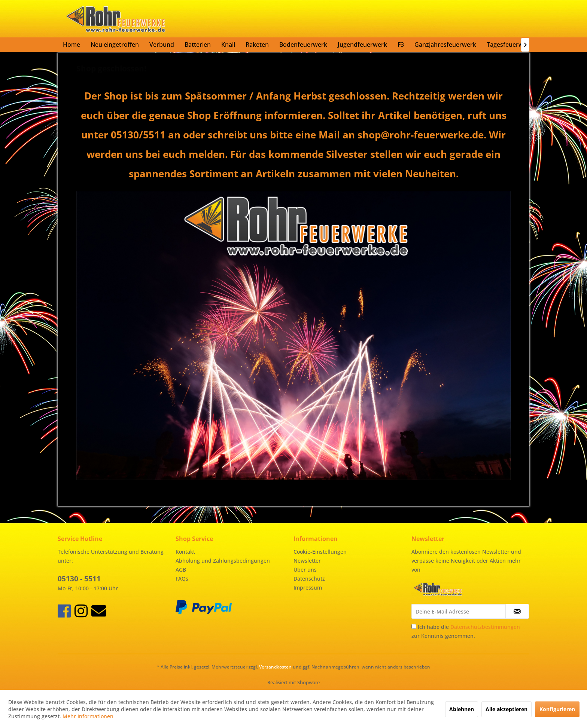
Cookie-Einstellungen (320, 552)
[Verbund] (162, 45)
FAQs (182, 579)
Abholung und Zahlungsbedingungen (223, 561)
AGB (181, 570)
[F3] (401, 45)
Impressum (308, 588)
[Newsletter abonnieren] (517, 611)
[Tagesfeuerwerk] (510, 45)
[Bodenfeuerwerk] (303, 45)
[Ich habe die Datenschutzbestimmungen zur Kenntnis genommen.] (414, 626)
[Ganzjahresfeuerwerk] (445, 45)
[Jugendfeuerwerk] (362, 45)
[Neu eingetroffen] (115, 45)
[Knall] (228, 45)
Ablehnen (462, 709)
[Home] (72, 45)
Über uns (305, 570)
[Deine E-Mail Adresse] (459, 611)
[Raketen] (257, 45)
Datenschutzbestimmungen (485, 627)
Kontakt (185, 552)
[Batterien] (198, 45)
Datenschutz (309, 579)
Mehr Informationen (88, 716)
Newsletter (307, 561)
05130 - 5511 (79, 579)
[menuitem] (72, 45)
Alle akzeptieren (507, 709)
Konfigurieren (557, 709)
